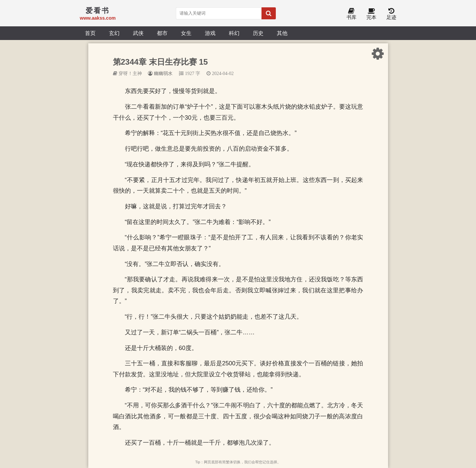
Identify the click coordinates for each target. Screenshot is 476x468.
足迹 (391, 14)
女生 (186, 33)
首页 (90, 33)
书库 (351, 14)
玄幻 (114, 33)
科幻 (234, 33)
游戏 (210, 33)
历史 (258, 33)
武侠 (138, 33)
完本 (371, 14)
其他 (282, 33)
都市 (162, 33)
